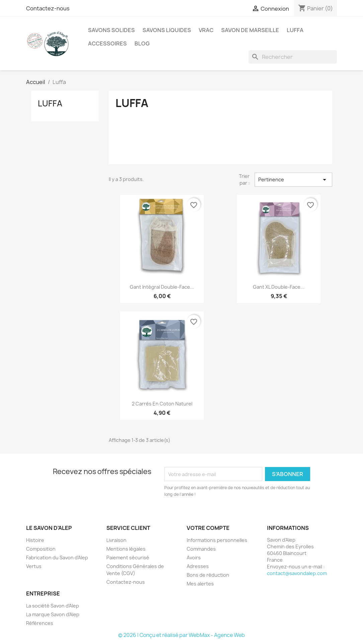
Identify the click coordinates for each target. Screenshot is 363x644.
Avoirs (194, 558)
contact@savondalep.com (297, 573)
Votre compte (208, 528)
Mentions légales (126, 549)
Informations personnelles (217, 540)
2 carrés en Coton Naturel (162, 404)
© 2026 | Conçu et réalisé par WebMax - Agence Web (181, 635)
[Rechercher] (293, 57)
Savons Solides (111, 30)
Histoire (35, 540)
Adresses (198, 566)
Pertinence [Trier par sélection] (293, 180)
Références (40, 623)
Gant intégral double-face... (162, 287)
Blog (142, 43)
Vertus (34, 566)
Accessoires (107, 43)
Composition (41, 549)
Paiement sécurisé (128, 558)
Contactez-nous (48, 8)
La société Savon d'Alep (53, 606)
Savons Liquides (167, 30)
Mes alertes (200, 584)
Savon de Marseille (250, 30)
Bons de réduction (208, 575)
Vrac (206, 30)
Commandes (201, 549)
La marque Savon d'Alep (53, 614)
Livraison (116, 540)
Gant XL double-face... (279, 287)
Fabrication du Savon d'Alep (57, 558)
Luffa (295, 30)
